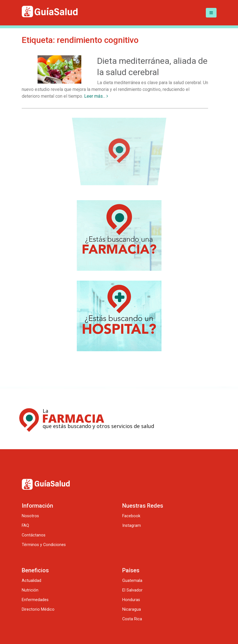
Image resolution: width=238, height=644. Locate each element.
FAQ (25, 526)
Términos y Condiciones (44, 545)
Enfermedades (35, 600)
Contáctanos (34, 535)
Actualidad (31, 581)
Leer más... (96, 96)
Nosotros (30, 516)
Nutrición (30, 590)
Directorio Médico (38, 609)
